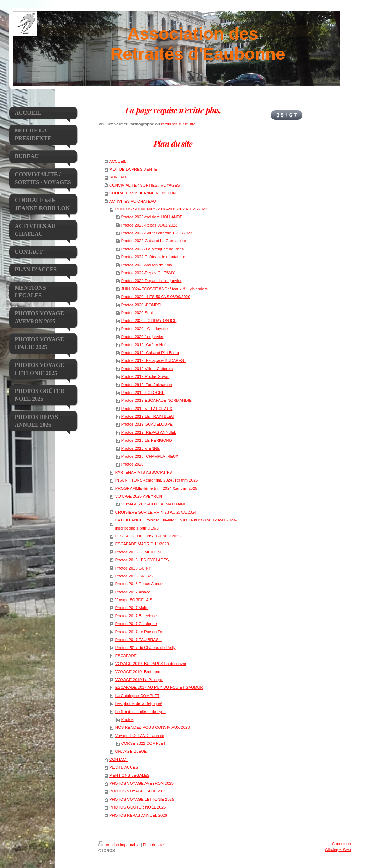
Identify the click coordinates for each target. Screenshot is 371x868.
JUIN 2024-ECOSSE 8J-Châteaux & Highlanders (165, 289)
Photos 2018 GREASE (135, 576)
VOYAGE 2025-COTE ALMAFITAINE (154, 504)
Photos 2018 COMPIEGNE (139, 552)
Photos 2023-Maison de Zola (147, 265)
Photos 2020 (132, 464)
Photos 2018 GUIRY (133, 568)
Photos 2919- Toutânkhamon (147, 385)
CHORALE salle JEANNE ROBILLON (142, 193)
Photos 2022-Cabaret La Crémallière (154, 241)
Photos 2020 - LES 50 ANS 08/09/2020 (156, 297)
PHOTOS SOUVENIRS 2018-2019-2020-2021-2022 (161, 209)
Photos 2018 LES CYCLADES (142, 560)
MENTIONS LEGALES (129, 775)
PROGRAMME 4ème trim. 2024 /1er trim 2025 (156, 488)
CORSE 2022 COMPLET (144, 743)
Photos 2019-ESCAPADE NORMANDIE (157, 400)
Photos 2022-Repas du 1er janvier (152, 281)
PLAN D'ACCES (124, 767)
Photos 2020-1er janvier (142, 337)
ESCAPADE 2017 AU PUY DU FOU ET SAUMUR (159, 687)
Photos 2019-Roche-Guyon (145, 376)
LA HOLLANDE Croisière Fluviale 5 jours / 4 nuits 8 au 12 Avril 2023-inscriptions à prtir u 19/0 (176, 524)
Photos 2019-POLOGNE (143, 393)
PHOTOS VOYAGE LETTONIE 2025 (142, 799)
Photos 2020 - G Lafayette (145, 329)
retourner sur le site (178, 124)
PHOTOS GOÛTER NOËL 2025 (137, 807)
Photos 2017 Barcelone (136, 616)
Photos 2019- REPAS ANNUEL (149, 432)
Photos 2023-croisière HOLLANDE (152, 217)
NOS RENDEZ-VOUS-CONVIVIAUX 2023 (153, 727)
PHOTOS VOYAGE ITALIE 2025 (138, 791)
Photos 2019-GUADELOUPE (147, 424)
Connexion (341, 844)
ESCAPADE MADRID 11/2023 (142, 544)
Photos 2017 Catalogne (136, 624)
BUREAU (118, 177)
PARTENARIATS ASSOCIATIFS (144, 472)
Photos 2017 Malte (132, 608)
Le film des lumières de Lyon (141, 712)
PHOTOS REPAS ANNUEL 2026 (138, 815)
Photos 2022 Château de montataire (153, 257)
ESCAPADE (126, 656)
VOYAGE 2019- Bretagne (138, 672)
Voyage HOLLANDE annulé (140, 736)
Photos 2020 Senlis (138, 313)
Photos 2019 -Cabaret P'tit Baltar (150, 353)
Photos (128, 719)
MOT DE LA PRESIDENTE (133, 169)
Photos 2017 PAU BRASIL (139, 640)
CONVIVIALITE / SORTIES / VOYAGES (145, 185)
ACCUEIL (118, 161)
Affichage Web (338, 849)
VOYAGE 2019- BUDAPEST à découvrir (151, 664)
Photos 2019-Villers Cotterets (147, 369)
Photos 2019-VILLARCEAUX (147, 409)
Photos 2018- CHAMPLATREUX (150, 456)
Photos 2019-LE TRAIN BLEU (148, 416)
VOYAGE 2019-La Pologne (139, 680)
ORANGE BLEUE (131, 751)
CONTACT (119, 759)
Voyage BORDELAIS (134, 600)
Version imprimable (119, 845)
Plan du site (153, 845)
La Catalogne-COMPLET (137, 696)
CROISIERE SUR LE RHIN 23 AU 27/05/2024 (156, 512)
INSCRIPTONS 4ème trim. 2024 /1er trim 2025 (157, 480)
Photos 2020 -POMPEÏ (141, 305)
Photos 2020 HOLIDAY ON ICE (149, 321)
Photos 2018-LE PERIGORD (147, 440)
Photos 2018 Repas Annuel (139, 584)
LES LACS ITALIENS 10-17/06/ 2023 (148, 536)
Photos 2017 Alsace (133, 592)
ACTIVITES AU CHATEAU (133, 201)
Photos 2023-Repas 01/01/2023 (149, 225)
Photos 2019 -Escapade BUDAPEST (154, 360)
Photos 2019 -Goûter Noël (144, 345)
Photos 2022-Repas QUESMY (148, 273)
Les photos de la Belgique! (139, 703)
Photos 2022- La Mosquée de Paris (152, 249)
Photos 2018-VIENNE (141, 448)
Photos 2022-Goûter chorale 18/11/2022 (157, 233)
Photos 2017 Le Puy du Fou (140, 632)
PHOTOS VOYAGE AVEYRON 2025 (141, 783)
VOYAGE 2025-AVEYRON (139, 496)
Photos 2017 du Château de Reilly (145, 648)
